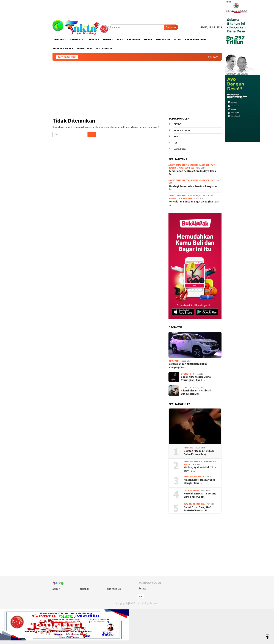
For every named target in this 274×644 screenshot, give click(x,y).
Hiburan (183, 198)
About (56, 589)
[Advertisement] (137, 8)
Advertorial (175, 165)
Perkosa (208, 461)
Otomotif (174, 361)
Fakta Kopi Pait (207, 165)
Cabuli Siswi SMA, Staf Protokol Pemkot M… (197, 509)
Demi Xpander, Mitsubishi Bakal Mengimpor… (188, 366)
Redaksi (84, 589)
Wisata (191, 198)
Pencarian (171, 27)
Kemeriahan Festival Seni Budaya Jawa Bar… (192, 173)
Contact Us (114, 589)
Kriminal (198, 461)
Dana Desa (180, 149)
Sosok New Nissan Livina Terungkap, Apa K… (196, 378)
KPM (176, 136)
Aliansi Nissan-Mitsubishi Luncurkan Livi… (196, 392)
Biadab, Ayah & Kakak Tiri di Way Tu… (200, 469)
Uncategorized (186, 168)
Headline (173, 168)
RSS (142, 589)
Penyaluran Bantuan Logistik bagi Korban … (194, 203)
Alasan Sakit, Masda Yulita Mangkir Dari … (199, 481)
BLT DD (178, 124)
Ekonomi (194, 165)
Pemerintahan (182, 130)
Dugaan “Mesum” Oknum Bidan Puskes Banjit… (199, 453)
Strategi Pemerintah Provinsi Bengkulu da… (193, 188)
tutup (228, 2)
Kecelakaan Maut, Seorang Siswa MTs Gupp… (200, 495)
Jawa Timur (189, 504)
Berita (185, 165)
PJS (176, 143)
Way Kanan (199, 477)
